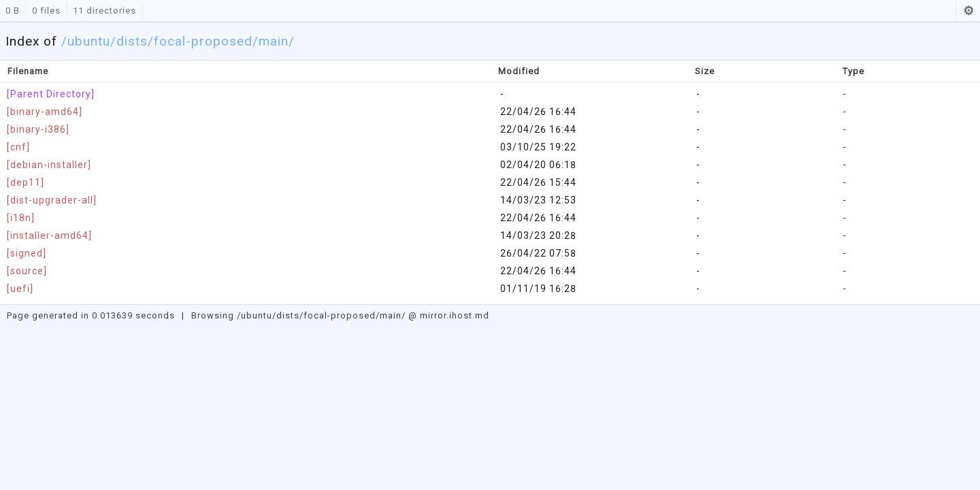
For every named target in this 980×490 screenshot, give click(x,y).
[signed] (27, 253)
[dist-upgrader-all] (52, 200)
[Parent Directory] (51, 94)
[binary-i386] (38, 129)
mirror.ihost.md (455, 315)
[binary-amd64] (45, 112)
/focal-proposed (200, 41)
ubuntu (89, 41)
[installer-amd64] (49, 235)
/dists (129, 41)
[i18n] (21, 218)
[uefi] (20, 289)
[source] (27, 271)
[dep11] (26, 182)
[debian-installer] (49, 165)
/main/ (274, 41)
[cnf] (18, 147)
